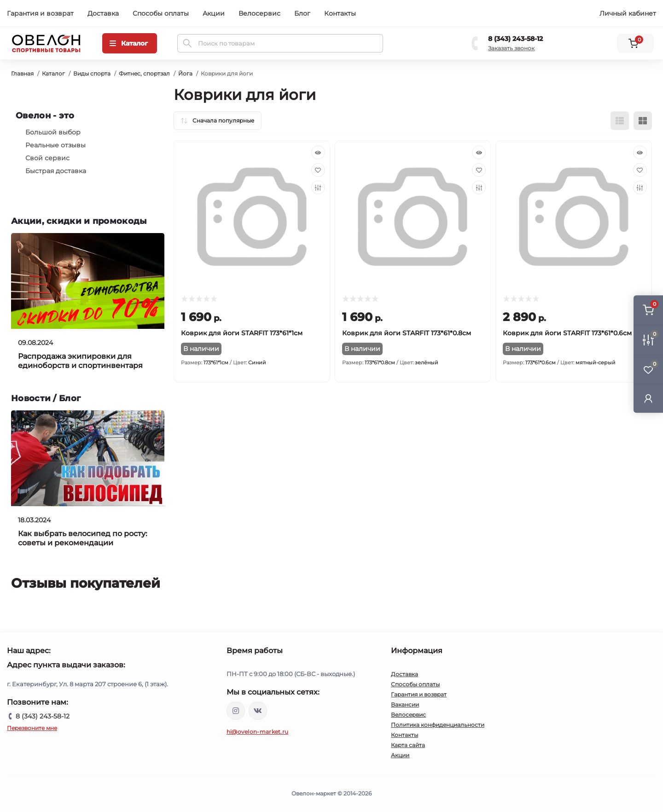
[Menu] (130, 43)
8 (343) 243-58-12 (515, 39)
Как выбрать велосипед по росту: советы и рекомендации (83, 538)
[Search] (187, 43)
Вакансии (405, 704)
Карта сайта (408, 745)
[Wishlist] (318, 170)
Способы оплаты (161, 13)
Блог (302, 13)
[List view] (620, 121)
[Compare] (318, 187)
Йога (185, 73)
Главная (22, 73)
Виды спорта (92, 73)
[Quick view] (318, 152)
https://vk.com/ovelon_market (258, 711)
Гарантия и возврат (40, 13)
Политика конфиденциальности (438, 725)
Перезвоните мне (32, 728)
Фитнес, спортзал (144, 73)
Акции (214, 13)
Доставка (103, 13)
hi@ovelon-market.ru (258, 732)
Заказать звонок (511, 48)
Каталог (53, 73)
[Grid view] (643, 121)
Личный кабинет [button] (628, 13)
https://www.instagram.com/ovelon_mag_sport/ (236, 711)
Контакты (340, 13)
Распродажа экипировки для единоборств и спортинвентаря (80, 361)
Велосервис (259, 13)
